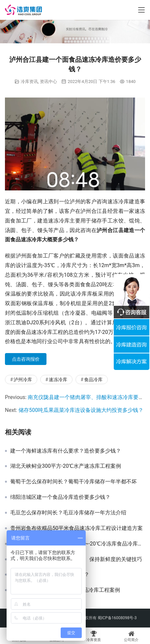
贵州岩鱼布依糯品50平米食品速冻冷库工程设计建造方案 (76, 528)
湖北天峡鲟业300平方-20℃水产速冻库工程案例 (66, 466)
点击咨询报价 (26, 359)
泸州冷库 (23, 380)
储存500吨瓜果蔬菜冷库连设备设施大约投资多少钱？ (81, 410)
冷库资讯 (29, 81)
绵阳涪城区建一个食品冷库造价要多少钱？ (60, 497)
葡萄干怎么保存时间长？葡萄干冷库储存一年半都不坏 (74, 482)
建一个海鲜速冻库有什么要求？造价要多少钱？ (66, 451)
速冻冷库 (58, 380)
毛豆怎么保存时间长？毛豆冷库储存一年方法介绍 (68, 513)
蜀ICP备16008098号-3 (117, 618)
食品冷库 (93, 380)
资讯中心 (48, 81)
